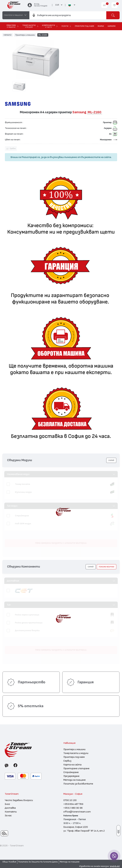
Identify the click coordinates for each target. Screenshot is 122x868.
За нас (8, 816)
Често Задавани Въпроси (19, 800)
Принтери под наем (74, 757)
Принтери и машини (25, 35)
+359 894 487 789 (73, 804)
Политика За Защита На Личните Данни (38, 862)
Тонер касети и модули (76, 753)
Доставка (10, 808)
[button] (111, 460)
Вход (37, 4)
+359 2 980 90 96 (73, 808)
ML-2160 (43, 35)
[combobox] (68, 15)
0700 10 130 (70, 800)
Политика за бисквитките (78, 784)
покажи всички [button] (107, 567)
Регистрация (41, 6)
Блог (7, 804)
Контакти (11, 812)
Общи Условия (9, 862)
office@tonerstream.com (77, 812)
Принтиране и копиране (76, 768)
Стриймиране (71, 772)
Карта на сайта (72, 765)
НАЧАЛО (8, 35)
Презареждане (71, 776)
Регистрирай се (31, 157)
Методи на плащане (75, 780)
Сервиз (67, 761)
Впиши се (16, 157)
